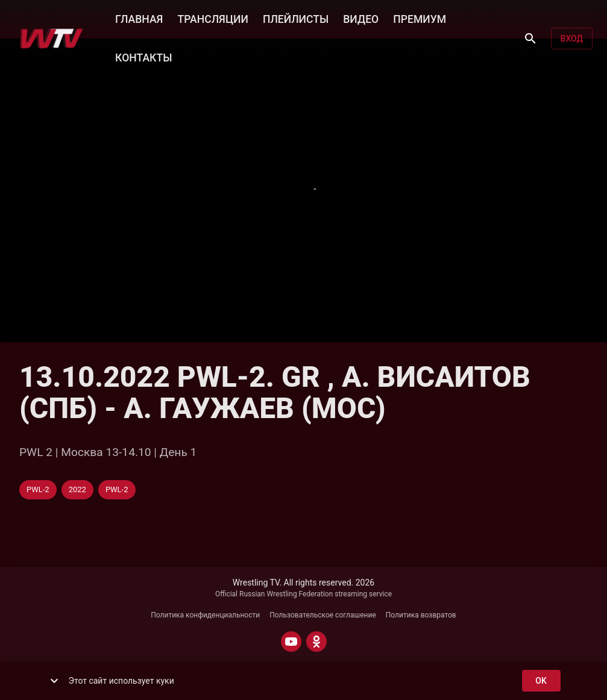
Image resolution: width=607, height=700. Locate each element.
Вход (572, 39)
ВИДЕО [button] (361, 18)
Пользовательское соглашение (323, 615)
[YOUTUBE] (291, 642)
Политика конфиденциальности (205, 615)
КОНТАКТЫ (143, 57)
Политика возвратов (421, 615)
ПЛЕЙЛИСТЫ (296, 18)
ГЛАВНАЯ (139, 18)
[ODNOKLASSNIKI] (316, 642)
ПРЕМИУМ (420, 18)
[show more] (54, 681)
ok (541, 681)
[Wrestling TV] (52, 39)
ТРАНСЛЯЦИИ (212, 18)
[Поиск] (530, 39)
